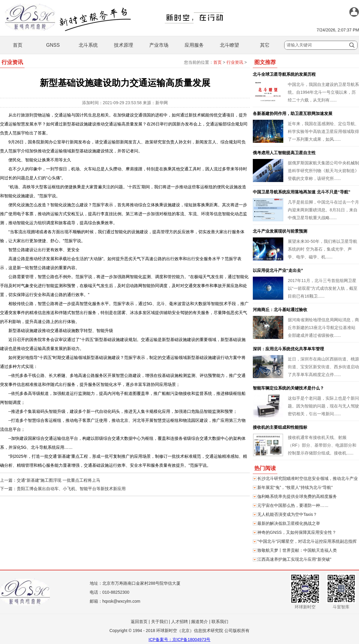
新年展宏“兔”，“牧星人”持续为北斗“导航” (295, 487)
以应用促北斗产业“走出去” (278, 270)
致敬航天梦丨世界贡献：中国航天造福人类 (297, 550)
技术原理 (124, 45)
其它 (265, 45)
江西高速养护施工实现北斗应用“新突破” (294, 559)
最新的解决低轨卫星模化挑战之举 (289, 523)
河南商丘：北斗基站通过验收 (280, 310)
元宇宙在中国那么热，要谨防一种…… (293, 505)
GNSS (53, 45)
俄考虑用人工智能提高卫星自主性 (284, 153)
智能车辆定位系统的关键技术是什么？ (288, 388)
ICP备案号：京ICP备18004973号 (180, 640)
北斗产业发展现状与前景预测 (280, 231)
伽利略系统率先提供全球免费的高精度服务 (297, 496)
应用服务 (194, 45)
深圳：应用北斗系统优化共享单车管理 (288, 349)
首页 (18, 45)
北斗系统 (88, 45)
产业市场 (159, 45)
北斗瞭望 (229, 45)
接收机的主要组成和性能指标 (280, 427)
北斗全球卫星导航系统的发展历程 (284, 74)
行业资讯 (235, 62)
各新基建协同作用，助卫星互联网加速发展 (293, 113)
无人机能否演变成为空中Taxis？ (287, 514)
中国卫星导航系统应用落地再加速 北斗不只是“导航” (302, 192)
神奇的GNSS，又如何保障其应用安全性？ (297, 532)
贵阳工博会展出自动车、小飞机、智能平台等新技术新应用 (71, 489)
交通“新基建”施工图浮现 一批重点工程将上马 (58, 480)
